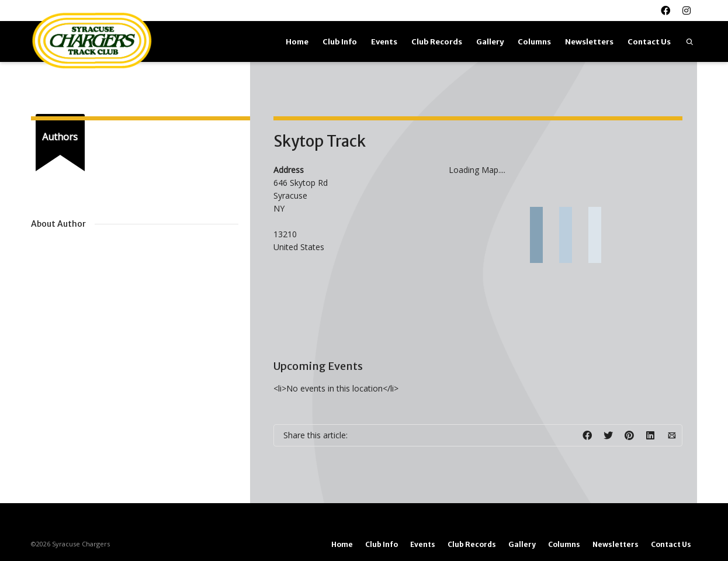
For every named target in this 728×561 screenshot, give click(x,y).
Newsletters (589, 42)
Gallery (490, 42)
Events (384, 42)
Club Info (340, 42)
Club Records (437, 42)
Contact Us (649, 42)
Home (297, 42)
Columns (534, 42)
